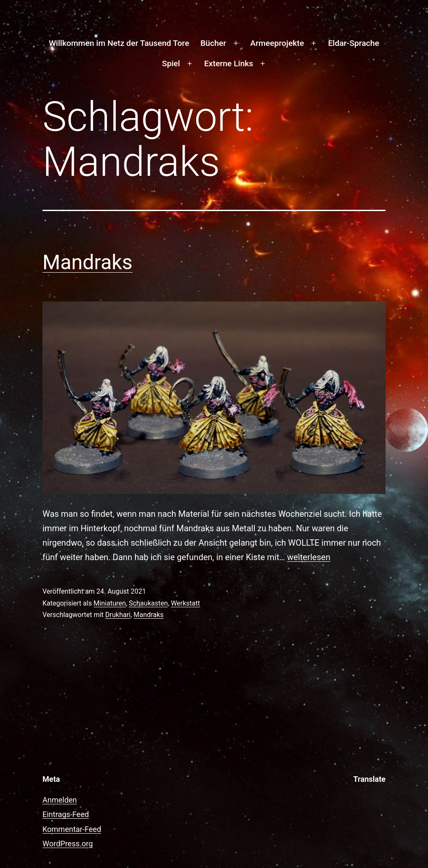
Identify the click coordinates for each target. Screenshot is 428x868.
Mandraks (87, 262)
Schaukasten (148, 603)
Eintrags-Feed (66, 814)
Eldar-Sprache (354, 43)
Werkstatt (185, 603)
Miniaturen (110, 603)
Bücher (213, 43)
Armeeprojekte (277, 43)
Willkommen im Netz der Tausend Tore (119, 43)
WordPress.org (68, 844)
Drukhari (118, 615)
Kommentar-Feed (72, 829)
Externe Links (229, 63)
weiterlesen (309, 557)
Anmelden (60, 800)
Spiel (171, 63)
